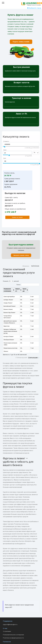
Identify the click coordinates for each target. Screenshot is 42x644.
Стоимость (6, 141)
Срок (5, 158)
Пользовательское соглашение (13, 629)
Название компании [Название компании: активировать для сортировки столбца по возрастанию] (11, 290)
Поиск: (28, 285)
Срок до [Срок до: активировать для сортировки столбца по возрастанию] (34, 290)
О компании (7, 625)
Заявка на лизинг (17, 217)
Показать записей (11, 281)
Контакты (6, 639)
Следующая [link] (33, 352)
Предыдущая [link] (22, 352)
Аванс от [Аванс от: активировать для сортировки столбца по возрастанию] (27, 290)
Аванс (5, 150)
